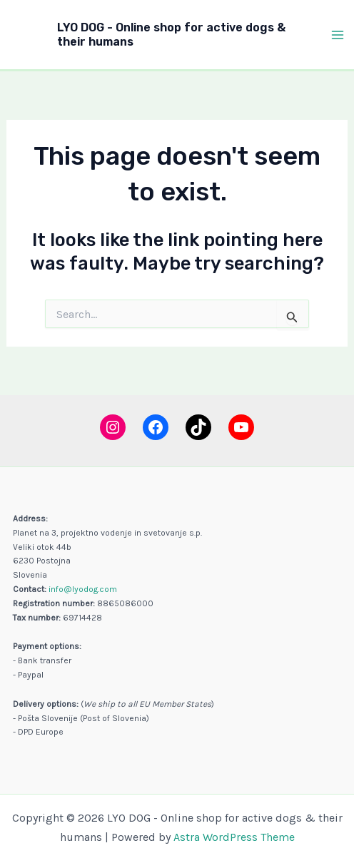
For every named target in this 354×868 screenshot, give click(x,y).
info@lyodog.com (83, 589)
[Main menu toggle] (338, 35)
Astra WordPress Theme (234, 837)
